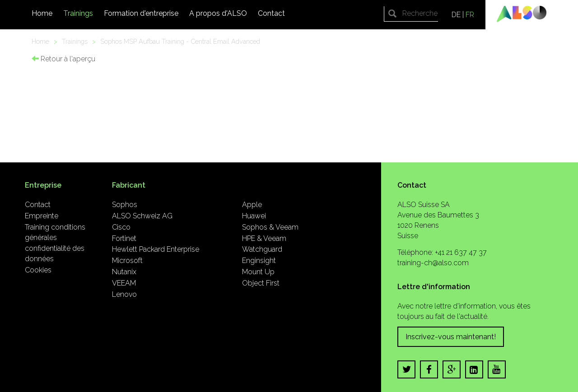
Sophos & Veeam (270, 227)
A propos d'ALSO (218, 13)
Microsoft (127, 261)
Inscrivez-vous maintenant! (451, 337)
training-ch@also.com (433, 263)
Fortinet (124, 238)
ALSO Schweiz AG (142, 216)
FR (470, 15)
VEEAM (124, 283)
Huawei (254, 216)
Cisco (121, 227)
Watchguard (262, 249)
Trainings (78, 13)
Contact (271, 13)
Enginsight (259, 261)
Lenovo (124, 294)
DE (456, 15)
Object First (261, 283)
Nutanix (124, 272)
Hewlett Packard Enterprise (156, 249)
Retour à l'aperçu (63, 59)
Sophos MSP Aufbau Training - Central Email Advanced (180, 41)
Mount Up (258, 272)
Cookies (38, 270)
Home (42, 13)
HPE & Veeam (264, 238)
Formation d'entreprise (141, 13)
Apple (252, 205)
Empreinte (42, 216)
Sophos (125, 205)
